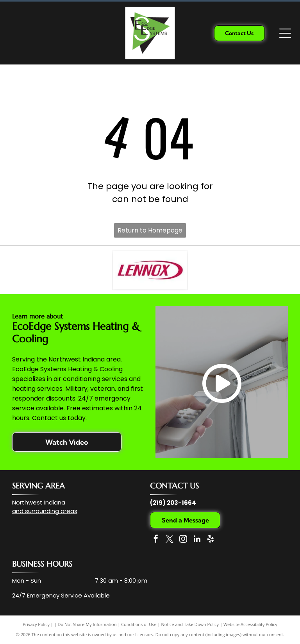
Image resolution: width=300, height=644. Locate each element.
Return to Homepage (150, 230)
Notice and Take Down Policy (190, 624)
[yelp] (211, 540)
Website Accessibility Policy (250, 624)
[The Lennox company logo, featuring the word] (150, 270)
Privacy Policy (36, 624)
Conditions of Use (139, 624)
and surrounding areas (45, 511)
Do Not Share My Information (87, 624)
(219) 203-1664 (173, 503)
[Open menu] (285, 33)
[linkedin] (197, 540)
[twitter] (170, 540)
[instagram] (183, 540)
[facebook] (156, 540)
